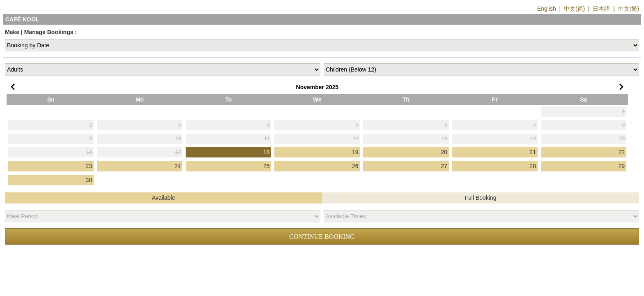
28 (533, 166)
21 (533, 152)
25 (267, 166)
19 (355, 152)
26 (355, 166)
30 (89, 180)
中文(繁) (629, 9)
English (547, 9)
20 (444, 152)
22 (622, 152)
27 (444, 166)
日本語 (601, 9)
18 (267, 152)
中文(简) (574, 9)
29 (622, 166)
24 (178, 166)
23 (89, 166)
